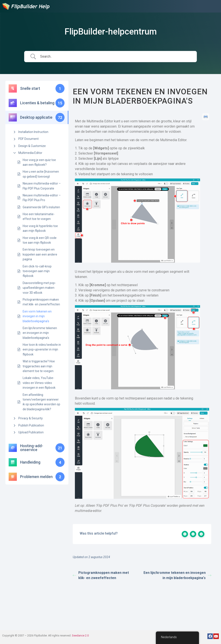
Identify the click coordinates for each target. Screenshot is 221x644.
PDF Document (28, 139)
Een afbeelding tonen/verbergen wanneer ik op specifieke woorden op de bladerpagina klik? (41, 402)
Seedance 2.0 (80, 635)
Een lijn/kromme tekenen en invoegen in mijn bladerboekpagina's (40, 333)
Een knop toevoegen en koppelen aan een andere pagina (40, 254)
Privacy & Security (31, 418)
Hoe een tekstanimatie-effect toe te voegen (39, 216)
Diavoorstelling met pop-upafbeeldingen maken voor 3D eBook (39, 288)
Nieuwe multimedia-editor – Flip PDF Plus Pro (42, 198)
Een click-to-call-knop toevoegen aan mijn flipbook (37, 271)
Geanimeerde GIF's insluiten (41, 207)
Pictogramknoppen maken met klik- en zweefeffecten (41, 302)
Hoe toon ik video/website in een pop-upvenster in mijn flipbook (42, 350)
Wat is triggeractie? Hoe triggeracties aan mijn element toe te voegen (39, 366)
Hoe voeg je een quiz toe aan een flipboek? (39, 162)
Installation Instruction (33, 132)
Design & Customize (32, 146)
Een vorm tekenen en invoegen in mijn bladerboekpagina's (37, 316)
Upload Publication (31, 432)
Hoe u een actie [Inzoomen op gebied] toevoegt (41, 174)
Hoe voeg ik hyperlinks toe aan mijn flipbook (40, 228)
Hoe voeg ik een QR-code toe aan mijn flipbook (40, 240)
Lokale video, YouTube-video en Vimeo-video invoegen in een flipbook (39, 383)
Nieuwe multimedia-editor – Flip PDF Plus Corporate (42, 186)
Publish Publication (31, 425)
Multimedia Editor (30, 153)
